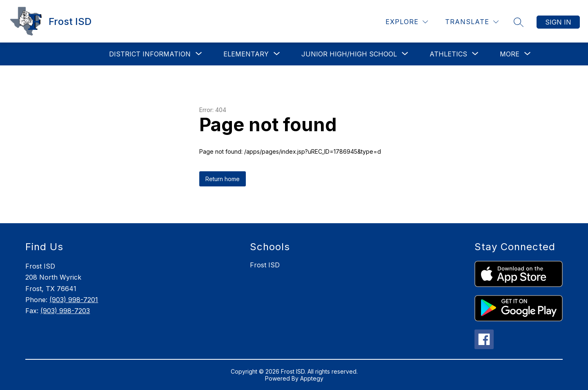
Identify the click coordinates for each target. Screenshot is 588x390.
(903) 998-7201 (74, 300)
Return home (223, 179)
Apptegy (312, 378)
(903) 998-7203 (65, 311)
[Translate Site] (472, 22)
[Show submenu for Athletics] (448, 54)
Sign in (558, 22)
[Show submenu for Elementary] (246, 54)
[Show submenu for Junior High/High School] (349, 54)
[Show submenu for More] (510, 54)
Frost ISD (265, 265)
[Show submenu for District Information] (150, 54)
